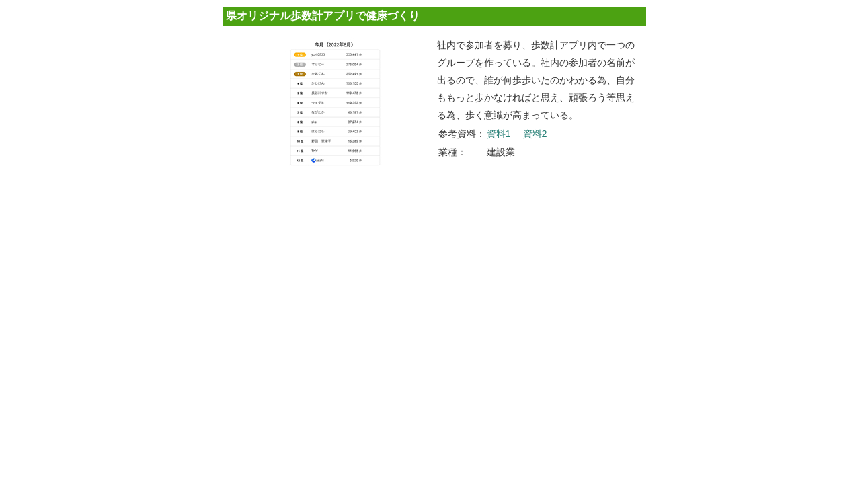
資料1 (499, 134)
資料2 (535, 134)
